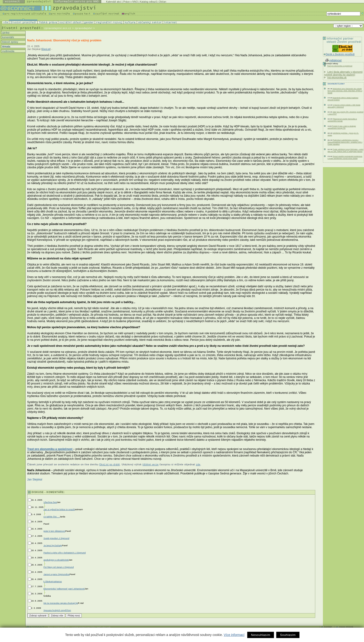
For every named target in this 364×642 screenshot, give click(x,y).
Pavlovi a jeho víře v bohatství (58, 553)
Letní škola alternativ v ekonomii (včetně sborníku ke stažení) (343, 73)
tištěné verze (151, 465)
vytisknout (333, 60)
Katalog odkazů (148, 2)
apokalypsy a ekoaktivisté (56, 560)
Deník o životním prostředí (340, 54)
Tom (69, 610)
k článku (47, 581)
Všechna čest (50, 502)
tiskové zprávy (10, 42)
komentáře (8, 37)
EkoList (46, 49)
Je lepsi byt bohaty (53, 545)
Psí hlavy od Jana (52, 567)
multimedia (8, 51)
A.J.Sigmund (63, 538)
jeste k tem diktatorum (54, 531)
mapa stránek (346, 627)
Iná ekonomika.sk (337, 77)
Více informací (234, 635)
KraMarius (57, 581)
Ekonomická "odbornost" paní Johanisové (64, 589)
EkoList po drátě (110, 465)
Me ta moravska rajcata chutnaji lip (61, 603)
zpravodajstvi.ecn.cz (58, 28)
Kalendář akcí (114, 2)
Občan (163, 2)
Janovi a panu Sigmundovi (57, 574)
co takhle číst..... (51, 517)
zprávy (5, 33)
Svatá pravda (50, 538)
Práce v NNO (131, 2)
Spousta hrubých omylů (55, 610)
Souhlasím (288, 635)
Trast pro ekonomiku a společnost (50, 449)
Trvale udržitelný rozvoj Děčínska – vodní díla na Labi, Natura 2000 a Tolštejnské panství (345, 150)
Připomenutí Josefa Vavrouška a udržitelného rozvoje (342, 120)
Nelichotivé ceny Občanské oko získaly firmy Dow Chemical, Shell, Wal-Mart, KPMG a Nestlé (345, 91)
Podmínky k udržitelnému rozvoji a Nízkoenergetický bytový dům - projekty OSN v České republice (345, 142)
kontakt (328, 627)
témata (6, 46)
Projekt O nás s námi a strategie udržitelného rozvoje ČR (342, 127)
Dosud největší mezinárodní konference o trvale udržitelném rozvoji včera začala (345, 157)
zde (198, 465)
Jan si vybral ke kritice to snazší (59, 509)
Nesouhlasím (261, 635)
